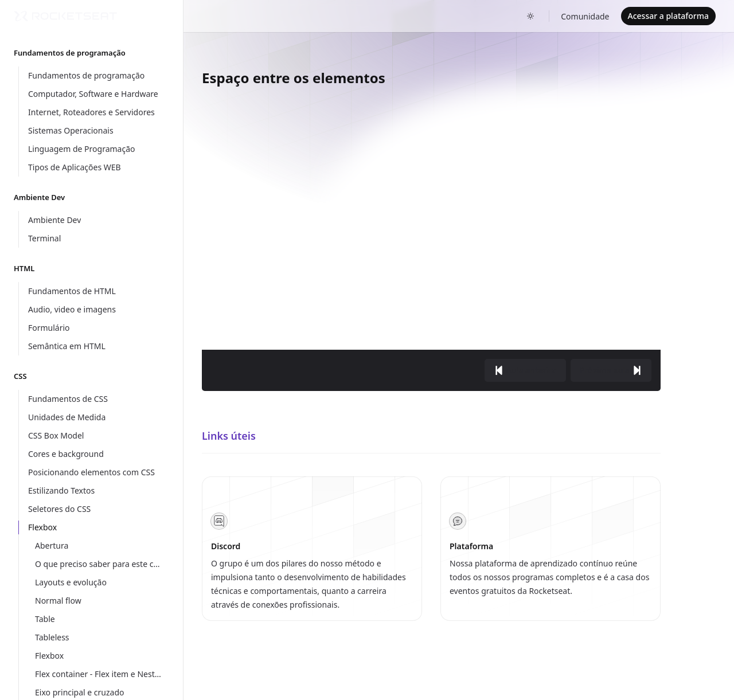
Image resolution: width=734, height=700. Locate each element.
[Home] (65, 16)
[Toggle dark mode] (530, 16)
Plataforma (471, 546)
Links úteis (229, 436)
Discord (226, 546)
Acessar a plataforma (668, 16)
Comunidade (585, 16)
